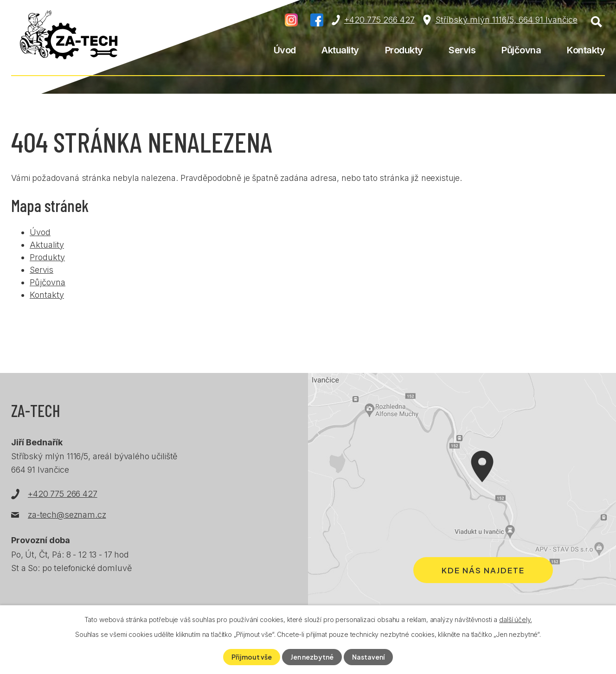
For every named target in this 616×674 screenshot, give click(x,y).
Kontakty (586, 50)
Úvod (285, 50)
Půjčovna (521, 50)
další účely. (515, 619)
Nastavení (368, 657)
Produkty (404, 50)
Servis (462, 50)
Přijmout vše (252, 657)
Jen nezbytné (312, 657)
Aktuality (340, 50)
